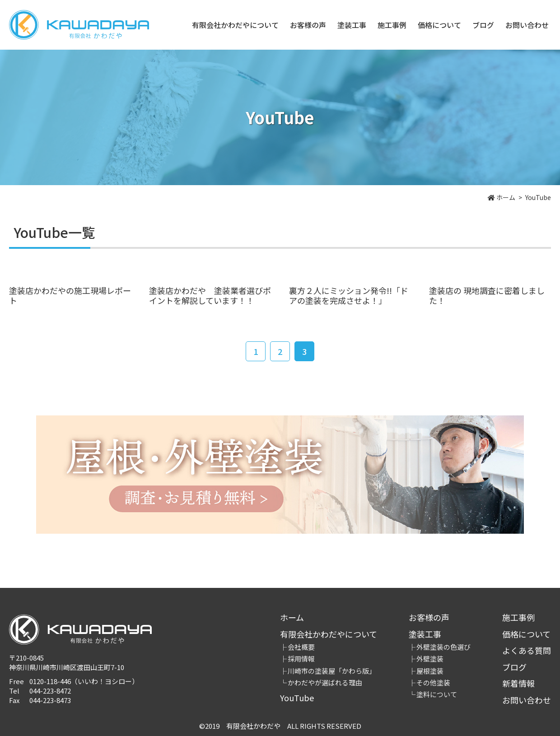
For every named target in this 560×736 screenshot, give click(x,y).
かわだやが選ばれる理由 (325, 682)
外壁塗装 (430, 659)
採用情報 (301, 659)
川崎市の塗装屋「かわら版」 (332, 671)
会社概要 (301, 647)
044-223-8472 (50, 691)
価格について (439, 25)
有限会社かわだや (79, 25)
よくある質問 (527, 650)
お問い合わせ (527, 25)
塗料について (437, 694)
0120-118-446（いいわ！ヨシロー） (84, 681)
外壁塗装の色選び (443, 647)
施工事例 (392, 25)
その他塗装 (433, 682)
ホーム (292, 617)
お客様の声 (308, 25)
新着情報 (518, 683)
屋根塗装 (430, 671)
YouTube (297, 698)
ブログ (483, 25)
